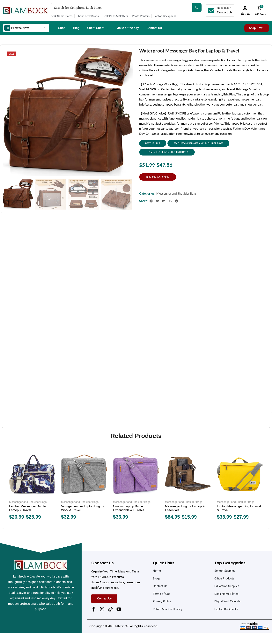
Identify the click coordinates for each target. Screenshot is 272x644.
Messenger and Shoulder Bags (176, 193)
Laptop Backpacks (165, 16)
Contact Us (154, 28)
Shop (62, 28)
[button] (245, 11)
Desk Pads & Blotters (115, 16)
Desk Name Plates (62, 16)
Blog (76, 28)
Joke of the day (128, 28)
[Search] (197, 8)
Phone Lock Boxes (88, 16)
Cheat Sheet (98, 28)
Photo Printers (141, 16)
